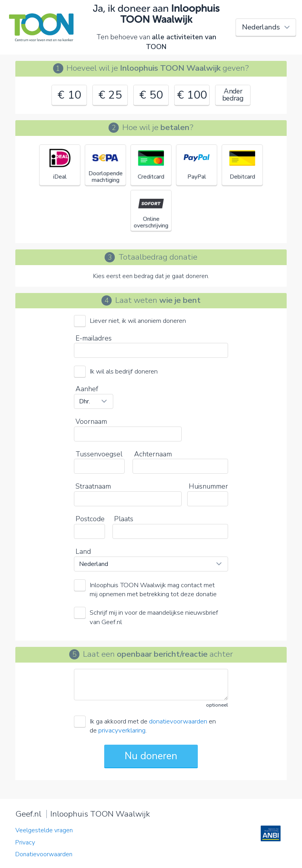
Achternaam (153, 454)
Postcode (90, 519)
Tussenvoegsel (99, 454)
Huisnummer (208, 486)
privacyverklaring (122, 730)
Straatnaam (93, 486)
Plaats (124, 519)
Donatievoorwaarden (44, 854)
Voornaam (91, 421)
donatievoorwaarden (178, 721)
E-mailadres (94, 338)
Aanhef (87, 389)
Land (83, 551)
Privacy (25, 842)
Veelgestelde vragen (44, 830)
